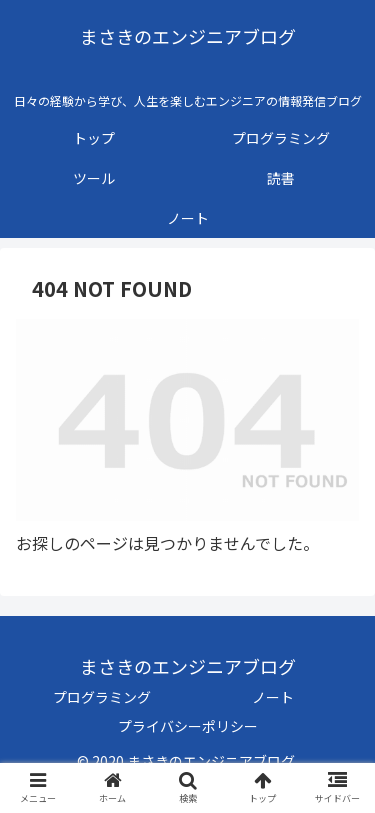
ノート (273, 697)
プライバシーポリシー (188, 726)
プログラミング (102, 697)
